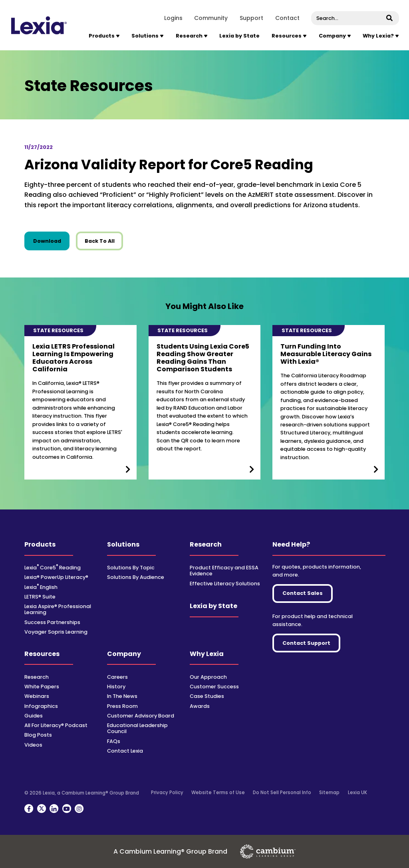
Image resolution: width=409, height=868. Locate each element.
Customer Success (214, 687)
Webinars (37, 696)
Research (206, 544)
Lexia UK (357, 793)
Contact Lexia (125, 751)
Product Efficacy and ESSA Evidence (224, 571)
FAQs (114, 741)
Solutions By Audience (136, 577)
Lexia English (41, 587)
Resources (42, 654)
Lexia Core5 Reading (53, 568)
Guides (34, 716)
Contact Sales (303, 593)
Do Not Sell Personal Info (282, 793)
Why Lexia (207, 654)
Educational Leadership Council (137, 728)
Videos (33, 745)
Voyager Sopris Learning (56, 632)
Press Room (122, 706)
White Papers (42, 687)
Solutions (123, 544)
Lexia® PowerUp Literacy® (56, 577)
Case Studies (207, 696)
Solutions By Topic (131, 568)
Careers (117, 677)
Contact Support (306, 643)
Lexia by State (239, 36)
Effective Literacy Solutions (225, 584)
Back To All (100, 241)
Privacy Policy (167, 793)
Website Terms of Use (218, 793)
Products (40, 544)
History (116, 687)
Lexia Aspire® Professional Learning (58, 609)
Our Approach (208, 677)
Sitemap (329, 793)
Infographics (41, 706)
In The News (122, 696)
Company (124, 654)
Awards (200, 706)
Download (52, 241)
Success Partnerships (52, 622)
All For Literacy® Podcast (56, 725)
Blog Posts (38, 735)
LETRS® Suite (40, 597)
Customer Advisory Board (141, 716)
